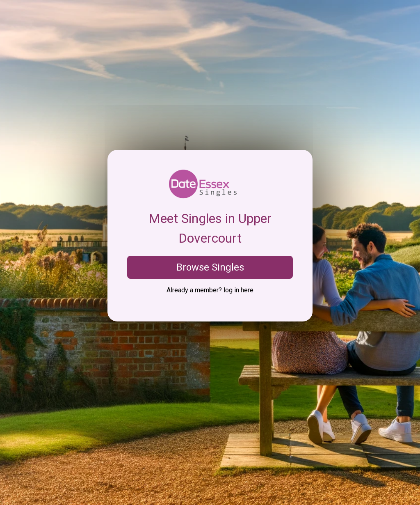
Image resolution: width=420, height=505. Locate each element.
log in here (239, 290)
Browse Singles (210, 267)
